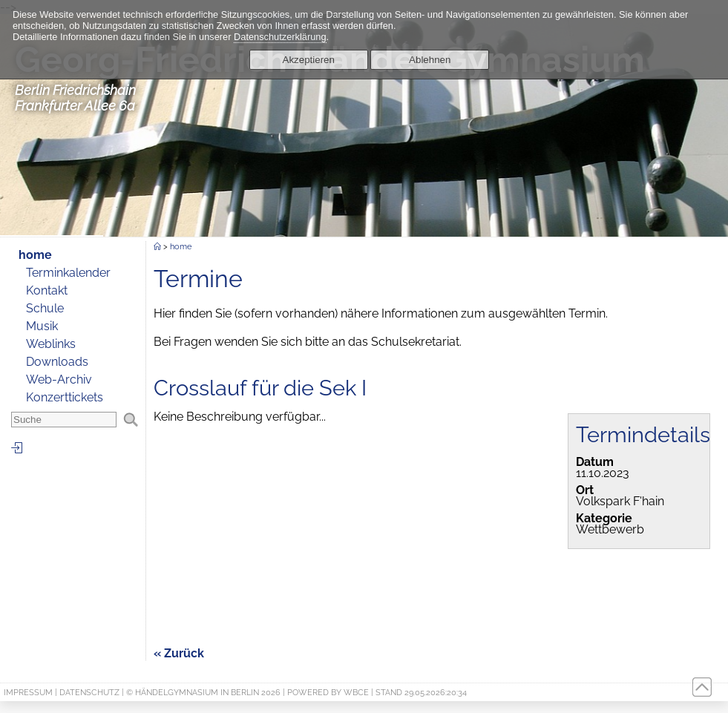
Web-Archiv (59, 379)
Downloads (57, 362)
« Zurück (179, 653)
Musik (42, 326)
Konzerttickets (65, 397)
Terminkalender (68, 273)
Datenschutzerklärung (280, 37)
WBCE (356, 692)
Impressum (28, 692)
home (35, 255)
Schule (45, 308)
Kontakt (47, 290)
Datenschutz (89, 692)
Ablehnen (430, 60)
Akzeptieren (309, 60)
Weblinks (51, 344)
